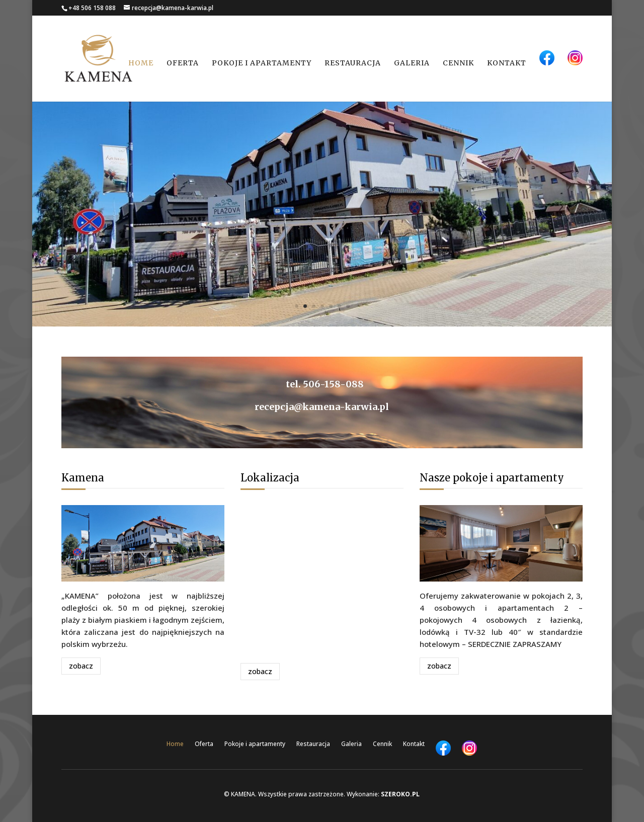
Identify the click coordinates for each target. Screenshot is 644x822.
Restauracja (353, 63)
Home (141, 63)
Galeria (412, 63)
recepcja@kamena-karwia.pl (322, 407)
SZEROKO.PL (400, 794)
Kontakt (507, 63)
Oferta (183, 63)
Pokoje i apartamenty (262, 63)
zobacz (81, 666)
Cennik (458, 63)
